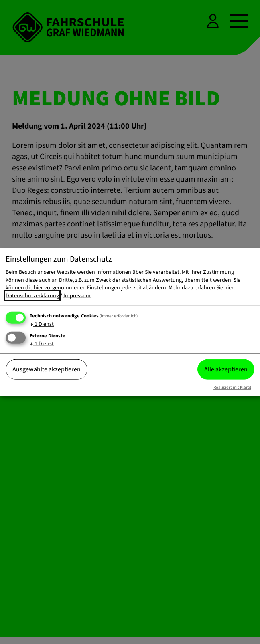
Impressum (77, 296)
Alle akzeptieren (226, 369)
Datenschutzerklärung (32, 296)
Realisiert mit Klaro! (232, 387)
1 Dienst (42, 324)
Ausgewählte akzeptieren (47, 369)
